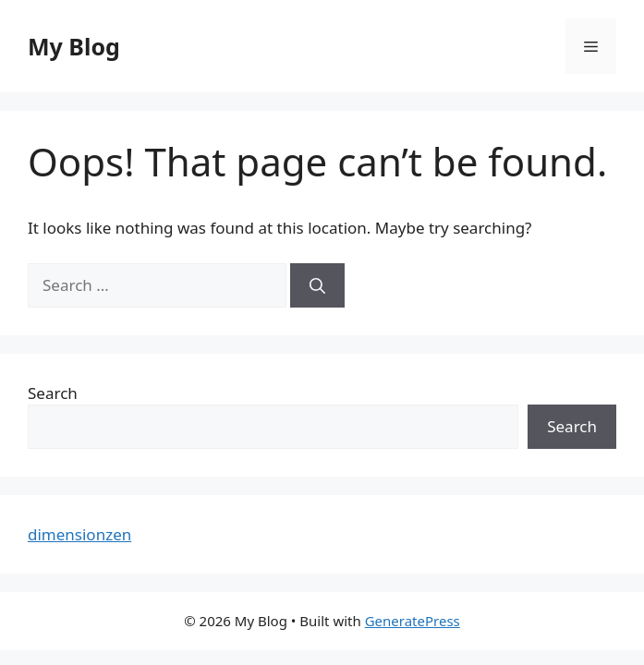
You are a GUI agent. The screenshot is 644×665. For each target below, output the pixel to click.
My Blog (74, 46)
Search (53, 393)
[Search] (317, 285)
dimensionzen (79, 534)
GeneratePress (413, 621)
